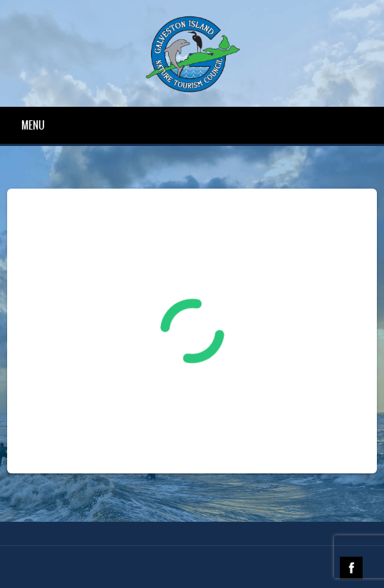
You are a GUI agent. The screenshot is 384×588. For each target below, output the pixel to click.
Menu (33, 125)
